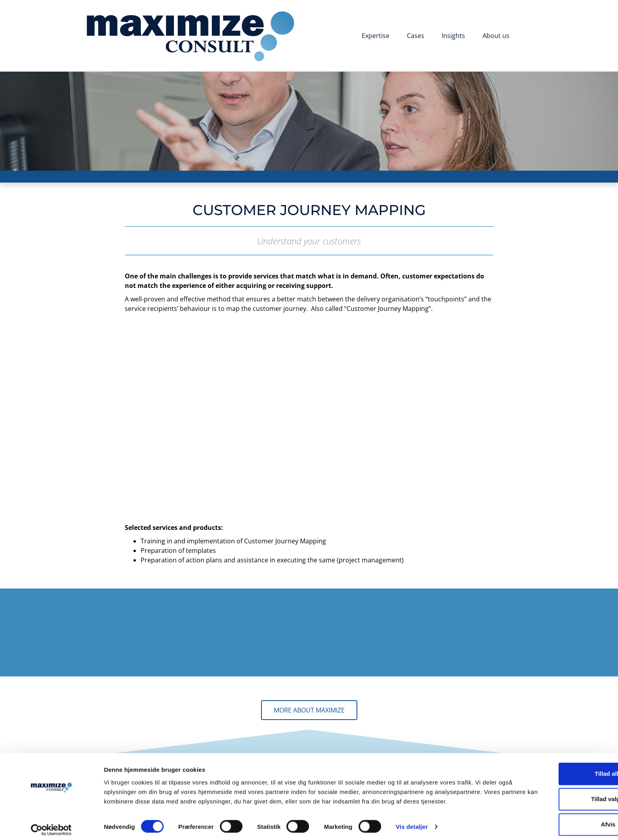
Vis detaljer (412, 824)
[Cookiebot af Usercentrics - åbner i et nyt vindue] (51, 825)
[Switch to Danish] (530, 36)
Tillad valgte (552, 787)
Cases (416, 36)
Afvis (552, 812)
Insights (453, 36)
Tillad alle (552, 762)
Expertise (376, 36)
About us (496, 36)
